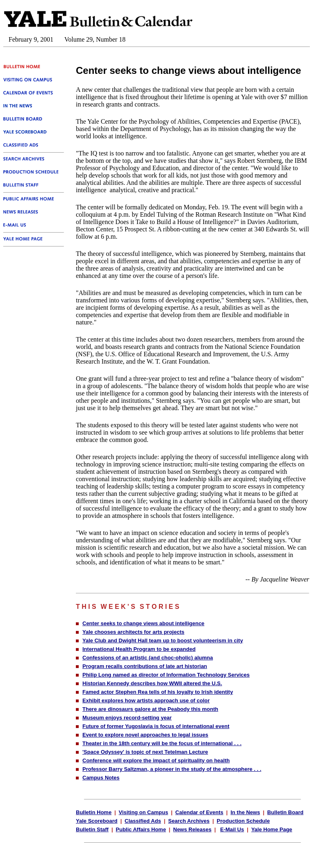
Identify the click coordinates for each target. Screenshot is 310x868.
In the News (245, 812)
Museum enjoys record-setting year (127, 718)
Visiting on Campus (143, 812)
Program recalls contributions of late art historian (145, 666)
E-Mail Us (232, 829)
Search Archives (189, 821)
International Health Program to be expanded (139, 649)
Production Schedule (243, 821)
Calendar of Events (199, 812)
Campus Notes (101, 778)
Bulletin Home (94, 812)
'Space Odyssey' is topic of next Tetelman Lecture (145, 752)
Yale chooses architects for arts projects (133, 632)
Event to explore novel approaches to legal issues (145, 735)
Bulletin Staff (92, 829)
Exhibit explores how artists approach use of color (146, 700)
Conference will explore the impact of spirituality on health (156, 760)
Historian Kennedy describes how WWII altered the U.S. (152, 683)
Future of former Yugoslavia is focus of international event (156, 726)
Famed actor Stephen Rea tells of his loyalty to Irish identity (158, 692)
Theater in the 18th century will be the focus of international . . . (162, 743)
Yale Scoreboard (97, 821)
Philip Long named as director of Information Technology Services (166, 675)
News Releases (193, 829)
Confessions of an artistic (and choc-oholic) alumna (148, 658)
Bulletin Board (285, 812)
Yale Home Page (272, 829)
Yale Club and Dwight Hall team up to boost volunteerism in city (163, 640)
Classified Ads (143, 821)
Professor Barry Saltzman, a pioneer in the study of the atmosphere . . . (172, 769)
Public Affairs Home (141, 829)
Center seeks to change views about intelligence (143, 623)
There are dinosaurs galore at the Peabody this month (150, 709)
